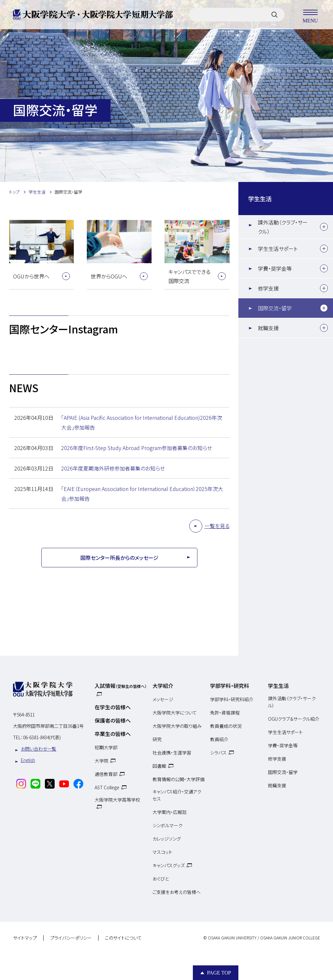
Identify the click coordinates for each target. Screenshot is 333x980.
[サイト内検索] (274, 15)
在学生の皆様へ (113, 707)
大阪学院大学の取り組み (177, 726)
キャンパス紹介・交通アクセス (177, 795)
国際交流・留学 (275, 308)
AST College (107, 787)
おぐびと (161, 879)
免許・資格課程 (225, 713)
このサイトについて (123, 938)
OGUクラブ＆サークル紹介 (294, 719)
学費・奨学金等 (275, 268)
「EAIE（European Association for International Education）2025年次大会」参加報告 (142, 494)
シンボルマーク (167, 825)
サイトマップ (25, 938)
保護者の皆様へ (113, 720)
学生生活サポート (278, 249)
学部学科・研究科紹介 (232, 699)
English (28, 760)
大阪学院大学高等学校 (117, 800)
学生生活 (260, 199)
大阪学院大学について (175, 713)
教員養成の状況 (226, 726)
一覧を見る (217, 526)
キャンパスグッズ (169, 865)
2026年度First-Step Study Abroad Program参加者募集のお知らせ (137, 448)
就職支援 (268, 328)
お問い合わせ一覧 (39, 749)
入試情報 (121, 686)
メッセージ (163, 699)
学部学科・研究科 (230, 686)
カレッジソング (167, 839)
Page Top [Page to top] (219, 973)
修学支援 (268, 288)
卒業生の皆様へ (113, 734)
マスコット (162, 852)
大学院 (101, 761)
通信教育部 (106, 774)
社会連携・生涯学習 (172, 753)
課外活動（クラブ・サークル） (283, 227)
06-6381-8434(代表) (42, 737)
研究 (157, 739)
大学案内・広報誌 (170, 812)
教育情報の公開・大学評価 (179, 779)
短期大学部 (106, 747)
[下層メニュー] (324, 227)
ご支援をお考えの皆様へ (177, 892)
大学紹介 (163, 686)
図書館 (159, 766)
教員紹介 (219, 739)
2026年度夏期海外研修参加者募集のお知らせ (113, 468)
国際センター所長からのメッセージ (119, 558)
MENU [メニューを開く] (310, 15)
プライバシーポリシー (71, 938)
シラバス (218, 753)
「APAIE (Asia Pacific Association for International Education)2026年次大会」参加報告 (142, 422)
